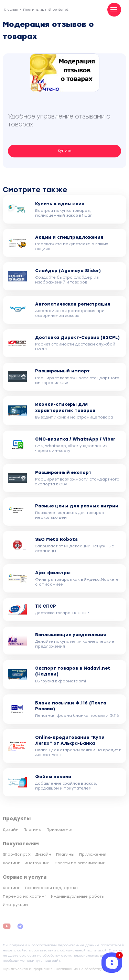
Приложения (60, 830)
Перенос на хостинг (24, 896)
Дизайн (11, 830)
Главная (11, 9)
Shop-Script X (17, 854)
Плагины (33, 830)
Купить (65, 151)
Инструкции (37, 863)
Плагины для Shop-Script (46, 9)
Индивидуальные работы (78, 896)
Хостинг (11, 863)
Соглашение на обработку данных (86, 969)
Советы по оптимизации (80, 863)
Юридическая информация (28, 969)
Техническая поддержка (51, 888)
